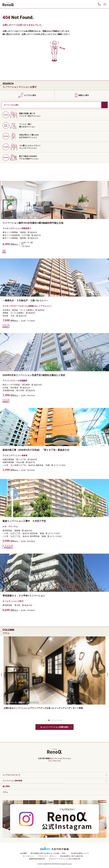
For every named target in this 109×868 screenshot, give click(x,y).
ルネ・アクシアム (10, 526)
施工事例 (6, 786)
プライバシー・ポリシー (47, 856)
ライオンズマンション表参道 (15, 455)
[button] (1, 675)
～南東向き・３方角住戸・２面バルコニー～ (25, 301)
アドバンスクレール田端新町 (15, 381)
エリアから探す (30, 95)
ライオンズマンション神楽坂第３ (17, 228)
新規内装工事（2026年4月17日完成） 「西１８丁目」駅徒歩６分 (36, 450)
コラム (5, 792)
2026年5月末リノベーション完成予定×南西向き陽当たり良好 (34, 375)
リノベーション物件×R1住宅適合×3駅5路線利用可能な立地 (33, 223)
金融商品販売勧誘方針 (37, 859)
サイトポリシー (29, 856)
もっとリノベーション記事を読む (55, 727)
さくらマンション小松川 (13, 601)
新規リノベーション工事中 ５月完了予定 (24, 521)
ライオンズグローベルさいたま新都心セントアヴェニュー (27, 306)
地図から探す (84, 95)
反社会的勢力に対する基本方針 (72, 856)
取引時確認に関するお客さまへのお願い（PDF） (49, 853)
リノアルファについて (11, 775)
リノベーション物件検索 (12, 781)
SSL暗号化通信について (80, 853)
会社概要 (24, 853)
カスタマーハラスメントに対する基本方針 (65, 859)
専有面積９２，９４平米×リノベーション (24, 596)
